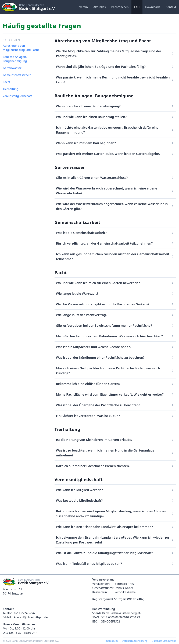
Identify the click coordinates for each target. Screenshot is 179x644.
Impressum (111, 641)
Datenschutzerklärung (135, 641)
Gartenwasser (12, 68)
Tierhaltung (11, 89)
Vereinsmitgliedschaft (17, 96)
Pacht (7, 82)
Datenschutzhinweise (164, 641)
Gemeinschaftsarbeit (17, 75)
